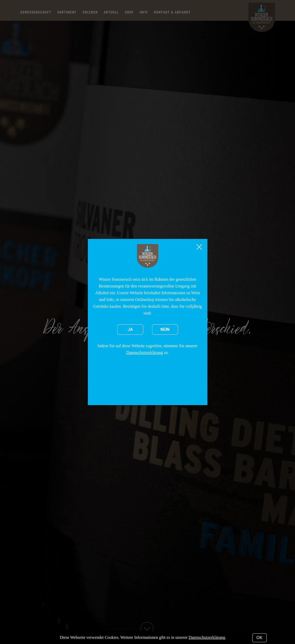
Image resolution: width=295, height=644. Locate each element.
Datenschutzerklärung (145, 353)
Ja (130, 330)
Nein (165, 330)
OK (260, 638)
